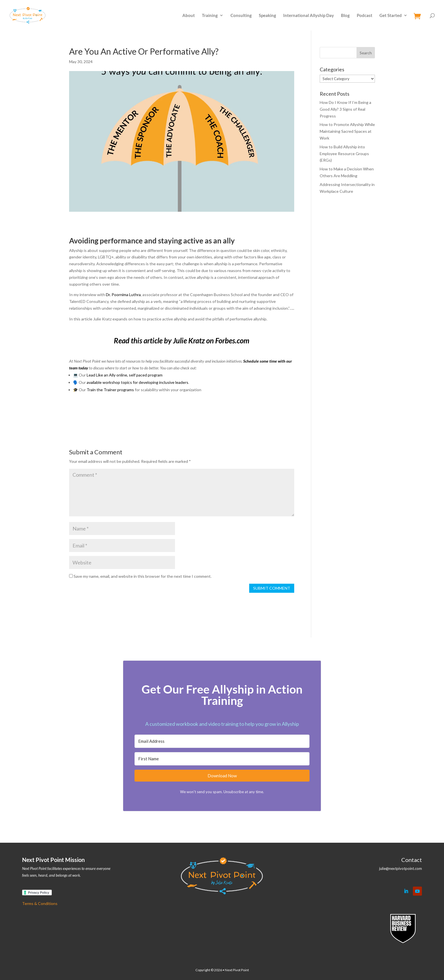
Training (210, 16)
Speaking (267, 16)
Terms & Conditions (40, 903)
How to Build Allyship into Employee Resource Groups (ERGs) (344, 154)
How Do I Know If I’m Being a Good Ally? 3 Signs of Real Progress (345, 109)
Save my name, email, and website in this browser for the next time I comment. (143, 576)
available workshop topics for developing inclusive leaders (137, 382)
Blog (345, 16)
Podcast (365, 16)
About (189, 16)
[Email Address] (222, 741)
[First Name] (222, 759)
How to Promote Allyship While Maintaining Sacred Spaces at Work (347, 131)
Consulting (241, 16)
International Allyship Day (309, 16)
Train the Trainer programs (110, 390)
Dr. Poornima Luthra (123, 295)
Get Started (391, 16)
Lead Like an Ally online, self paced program (125, 375)
